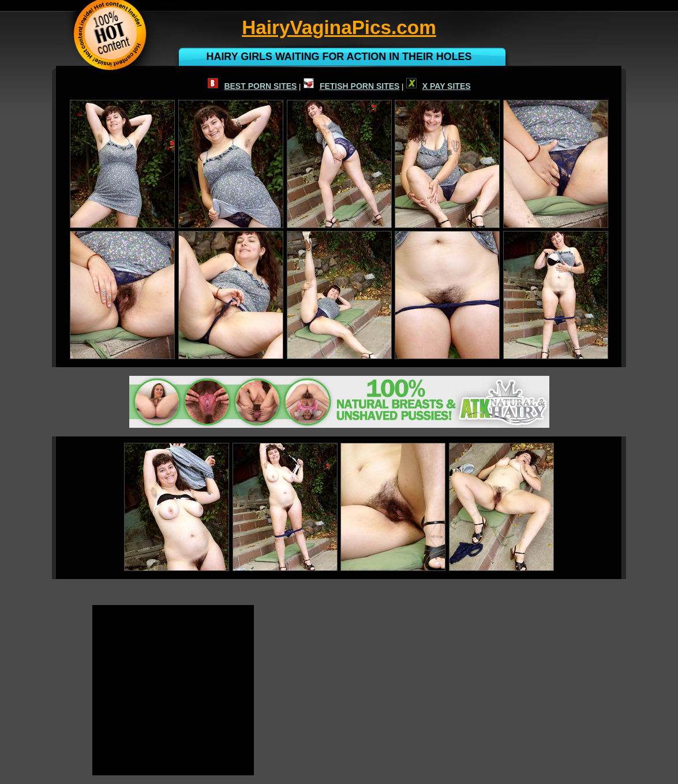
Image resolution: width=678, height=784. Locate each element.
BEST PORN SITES (252, 86)
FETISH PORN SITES (351, 86)
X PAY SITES (439, 86)
